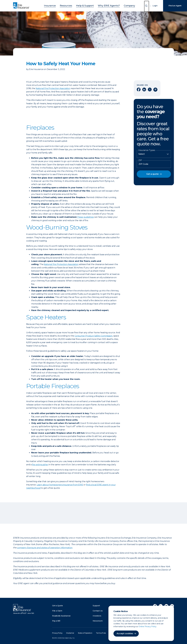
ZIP (140, 160)
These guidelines (85, 217)
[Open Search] (147, 6)
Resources (70, 5)
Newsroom (98, 621)
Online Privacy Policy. (148, 627)
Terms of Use (101, 633)
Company (123, 5)
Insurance (56, 5)
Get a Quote (57, 606)
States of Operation (85, 633)
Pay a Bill (56, 621)
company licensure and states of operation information (45, 548)
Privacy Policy (57, 633)
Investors (97, 616)
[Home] (22, 6)
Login (155, 6)
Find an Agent (175, 6)
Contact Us (98, 611)
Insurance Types (147, 150)
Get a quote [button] (152, 174)
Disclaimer (70, 633)
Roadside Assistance (61, 616)
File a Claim (57, 611)
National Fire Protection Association (53, 88)
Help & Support (86, 5)
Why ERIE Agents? (106, 5)
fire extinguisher (40, 465)
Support (96, 606)
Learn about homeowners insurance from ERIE (60, 485)
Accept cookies (125, 633)
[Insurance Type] (154, 154)
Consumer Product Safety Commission (93, 336)
